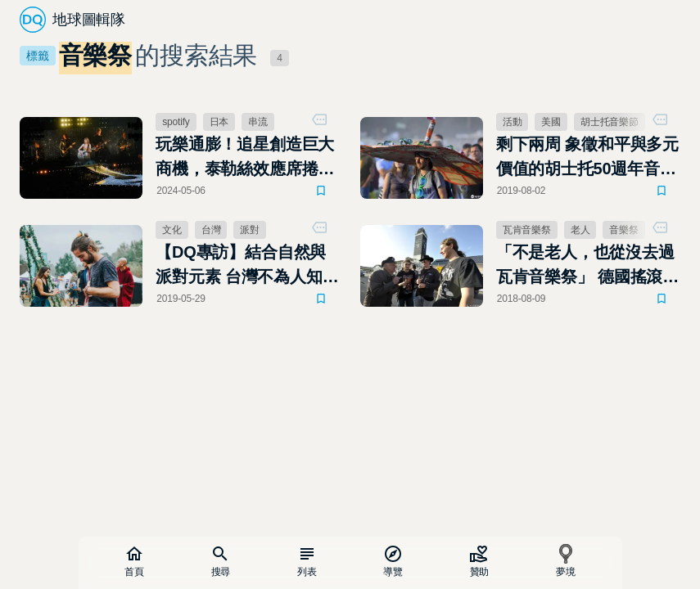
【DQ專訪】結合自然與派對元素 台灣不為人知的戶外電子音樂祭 (247, 266)
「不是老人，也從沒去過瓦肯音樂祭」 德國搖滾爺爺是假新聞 (587, 266)
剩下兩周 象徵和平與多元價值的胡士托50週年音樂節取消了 (587, 158)
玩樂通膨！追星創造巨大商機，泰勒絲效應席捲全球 (245, 158)
